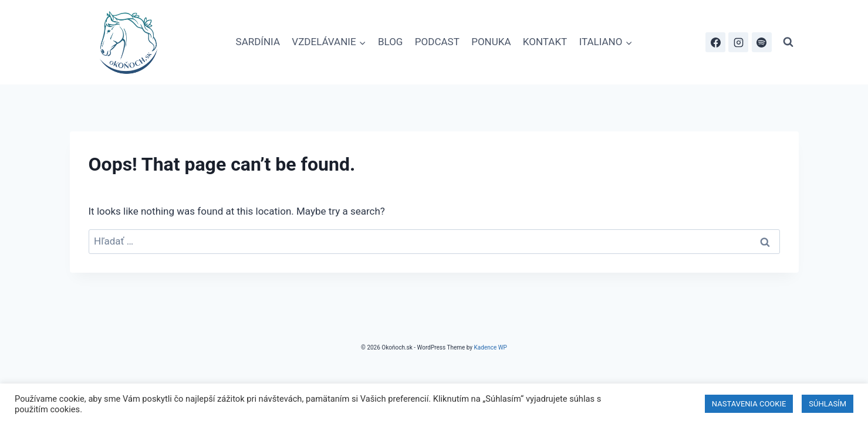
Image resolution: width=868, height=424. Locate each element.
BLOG (390, 42)
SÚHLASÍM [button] (828, 404)
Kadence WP (491, 347)
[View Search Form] (788, 42)
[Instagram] (738, 42)
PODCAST (437, 42)
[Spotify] (762, 42)
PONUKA (491, 42)
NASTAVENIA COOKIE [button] (749, 404)
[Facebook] (715, 42)
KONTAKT (545, 42)
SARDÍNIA (258, 42)
